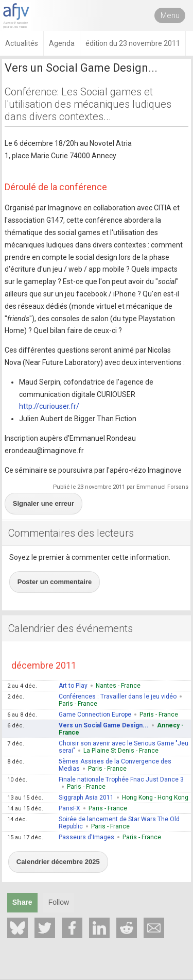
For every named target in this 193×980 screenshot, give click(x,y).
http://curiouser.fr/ (49, 406)
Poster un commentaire (55, 582)
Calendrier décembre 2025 (58, 862)
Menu (170, 15)
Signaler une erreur (43, 503)
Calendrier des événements (71, 628)
